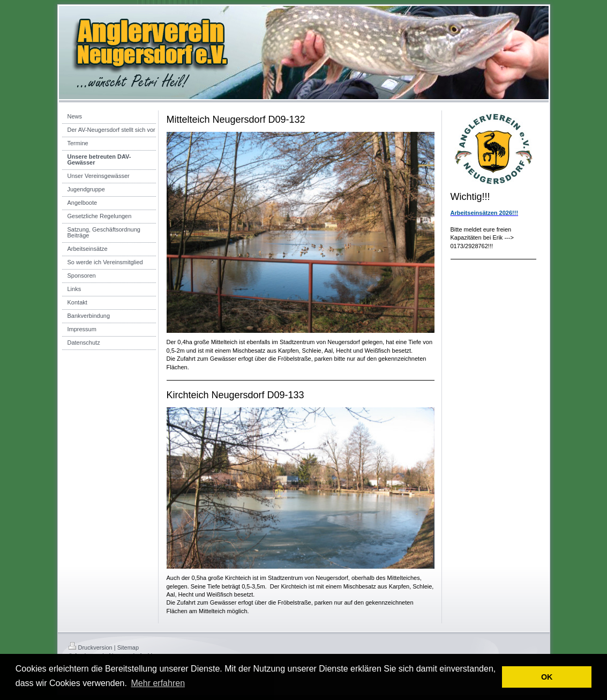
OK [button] (547, 677)
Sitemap (128, 647)
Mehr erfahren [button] (158, 683)
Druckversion (91, 647)
